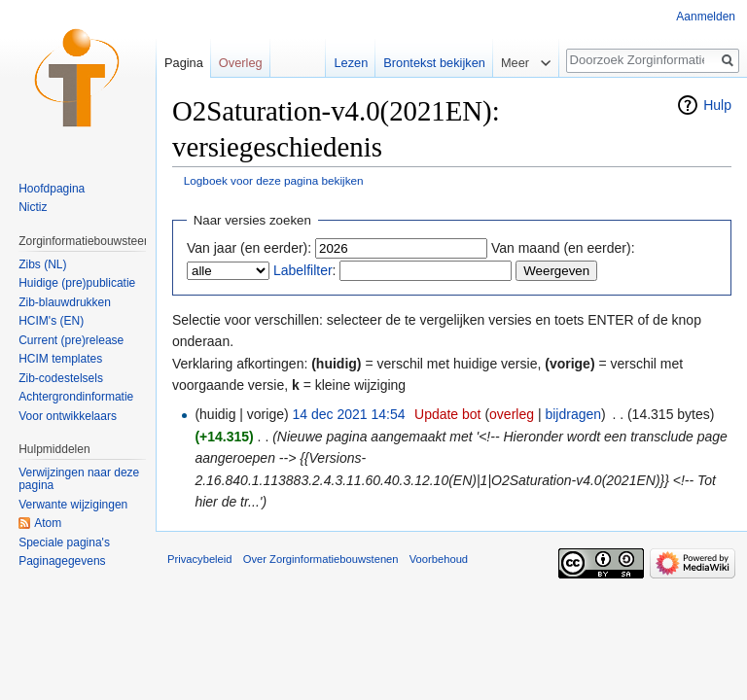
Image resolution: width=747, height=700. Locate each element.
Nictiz (33, 207)
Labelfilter (303, 270)
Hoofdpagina (52, 189)
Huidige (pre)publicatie (77, 283)
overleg (512, 414)
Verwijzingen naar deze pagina (79, 479)
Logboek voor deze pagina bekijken (274, 180)
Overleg (241, 63)
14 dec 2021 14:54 (349, 414)
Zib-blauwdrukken (65, 302)
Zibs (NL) (42, 264)
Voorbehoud (439, 559)
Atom (48, 523)
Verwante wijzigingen (73, 505)
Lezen (351, 63)
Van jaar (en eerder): (249, 248)
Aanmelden (706, 17)
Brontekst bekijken (434, 63)
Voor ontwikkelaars (68, 416)
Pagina (184, 63)
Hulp (717, 105)
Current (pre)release (71, 340)
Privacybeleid (200, 559)
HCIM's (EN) (51, 321)
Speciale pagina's (64, 542)
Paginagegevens (62, 561)
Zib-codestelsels (61, 378)
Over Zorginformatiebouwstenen (321, 559)
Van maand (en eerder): (563, 248)
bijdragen (573, 414)
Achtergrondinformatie (76, 397)
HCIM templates (60, 359)
